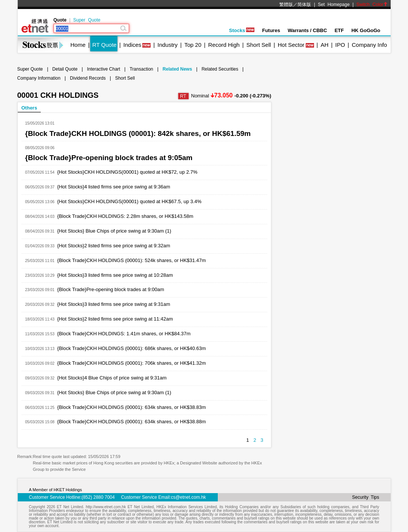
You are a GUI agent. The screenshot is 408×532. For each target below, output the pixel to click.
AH (324, 45)
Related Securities (220, 69)
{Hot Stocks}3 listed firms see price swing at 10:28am (115, 275)
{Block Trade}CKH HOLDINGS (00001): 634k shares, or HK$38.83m (132, 407)
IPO (340, 45)
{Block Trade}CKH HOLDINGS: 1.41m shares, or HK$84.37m (124, 334)
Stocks (242, 30)
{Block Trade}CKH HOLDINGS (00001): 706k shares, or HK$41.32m (132, 363)
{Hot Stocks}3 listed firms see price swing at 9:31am (114, 304)
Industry (167, 45)
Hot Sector (291, 45)
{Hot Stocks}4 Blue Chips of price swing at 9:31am (112, 378)
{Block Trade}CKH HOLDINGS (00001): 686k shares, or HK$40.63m (132, 348)
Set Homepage (334, 5)
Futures (271, 30)
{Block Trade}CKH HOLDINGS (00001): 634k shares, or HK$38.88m (132, 422)
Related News (177, 69)
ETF (339, 30)
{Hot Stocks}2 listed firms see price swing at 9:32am (114, 246)
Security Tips (366, 497)
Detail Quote (65, 69)
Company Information (39, 78)
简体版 (304, 5)
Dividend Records (88, 78)
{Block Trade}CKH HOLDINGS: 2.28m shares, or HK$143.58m (125, 216)
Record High (224, 45)
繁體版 (286, 5)
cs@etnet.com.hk (189, 497)
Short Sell (259, 45)
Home (78, 45)
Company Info (369, 45)
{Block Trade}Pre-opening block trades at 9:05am (109, 158)
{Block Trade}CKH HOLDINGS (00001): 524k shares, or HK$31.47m (132, 260)
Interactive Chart (103, 69)
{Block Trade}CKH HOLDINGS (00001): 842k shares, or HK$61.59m (138, 133)
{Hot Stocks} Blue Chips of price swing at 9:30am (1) (114, 231)
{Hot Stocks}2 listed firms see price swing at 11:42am (115, 319)
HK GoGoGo (366, 30)
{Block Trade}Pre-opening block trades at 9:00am (111, 289)
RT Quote (104, 45)
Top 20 (193, 45)
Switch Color (372, 5)
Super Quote (87, 20)
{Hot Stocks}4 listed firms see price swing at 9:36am (114, 187)
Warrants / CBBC (307, 30)
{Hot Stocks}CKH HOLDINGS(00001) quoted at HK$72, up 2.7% (127, 172)
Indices (132, 45)
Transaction (141, 69)
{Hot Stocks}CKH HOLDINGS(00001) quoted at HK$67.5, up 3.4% (129, 201)
